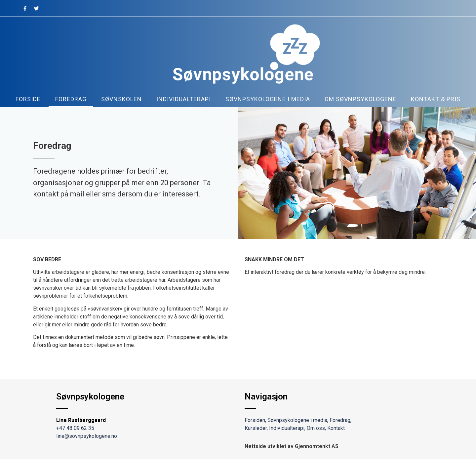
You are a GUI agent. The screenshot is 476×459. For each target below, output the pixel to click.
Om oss (316, 428)
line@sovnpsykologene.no (87, 436)
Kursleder (256, 428)
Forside (28, 99)
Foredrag (71, 99)
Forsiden (255, 420)
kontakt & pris (436, 99)
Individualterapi (184, 99)
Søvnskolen (121, 99)
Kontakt (336, 428)
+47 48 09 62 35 (75, 428)
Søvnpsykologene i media (268, 99)
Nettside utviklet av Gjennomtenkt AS (292, 446)
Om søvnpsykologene (360, 99)
